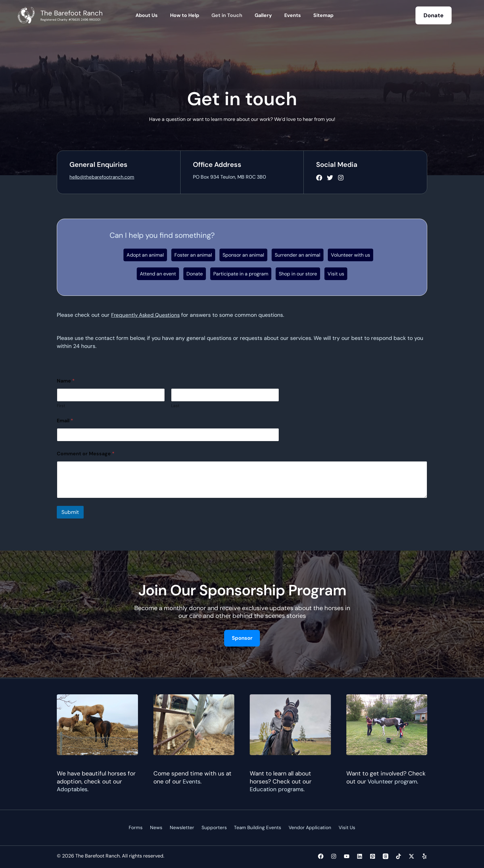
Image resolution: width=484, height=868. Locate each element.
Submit (70, 512)
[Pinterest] (373, 856)
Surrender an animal (298, 255)
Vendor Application (306, 827)
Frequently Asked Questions (147, 315)
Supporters (213, 827)
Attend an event (158, 274)
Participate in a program (241, 274)
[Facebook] (321, 856)
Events (192, 781)
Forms (141, 827)
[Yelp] (424, 856)
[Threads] (386, 856)
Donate (195, 274)
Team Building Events (255, 827)
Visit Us (341, 827)
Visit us (336, 274)
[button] (434, 15)
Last (175, 406)
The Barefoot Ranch (72, 13)
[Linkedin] (360, 856)
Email (65, 421)
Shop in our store (298, 274)
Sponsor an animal (243, 255)
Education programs (277, 789)
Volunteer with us (350, 255)
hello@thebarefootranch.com (103, 177)
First (61, 406)
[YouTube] (347, 856)
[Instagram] (334, 856)
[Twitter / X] (411, 856)
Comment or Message (86, 454)
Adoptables (73, 789)
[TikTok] (398, 856)
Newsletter (183, 827)
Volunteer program (393, 781)
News (160, 827)
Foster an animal (193, 255)
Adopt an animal (145, 255)
